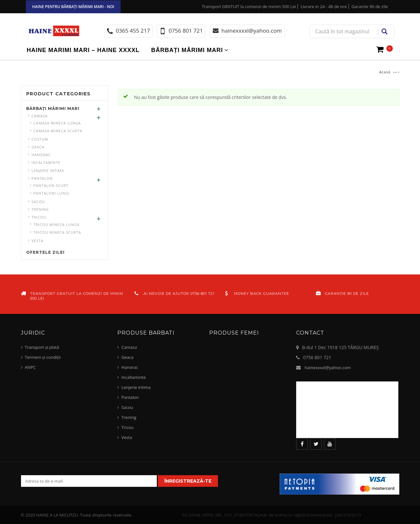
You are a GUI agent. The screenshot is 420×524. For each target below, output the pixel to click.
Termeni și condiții (43, 357)
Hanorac (41, 155)
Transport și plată (42, 347)
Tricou (39, 217)
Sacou (38, 202)
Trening (40, 209)
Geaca (38, 147)
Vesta (38, 241)
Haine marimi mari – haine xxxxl (83, 50)
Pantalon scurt (51, 185)
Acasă (385, 72)
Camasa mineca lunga (57, 123)
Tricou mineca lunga (57, 225)
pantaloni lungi (52, 193)
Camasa (40, 116)
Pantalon (42, 178)
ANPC (30, 367)
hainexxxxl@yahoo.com (328, 368)
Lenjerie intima (48, 171)
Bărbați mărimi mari (187, 50)
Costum (40, 139)
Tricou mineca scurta (57, 232)
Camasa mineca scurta (58, 131)
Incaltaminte (46, 162)
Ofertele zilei (45, 252)
